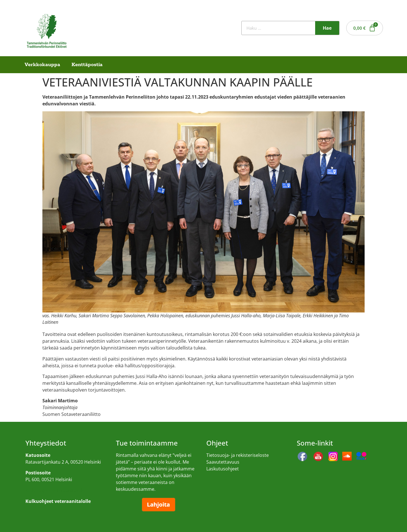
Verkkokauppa (42, 65)
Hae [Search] (327, 28)
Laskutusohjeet (223, 469)
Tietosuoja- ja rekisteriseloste (238, 455)
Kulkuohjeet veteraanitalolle (55, 490)
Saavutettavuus (223, 462)
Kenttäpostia (87, 65)
